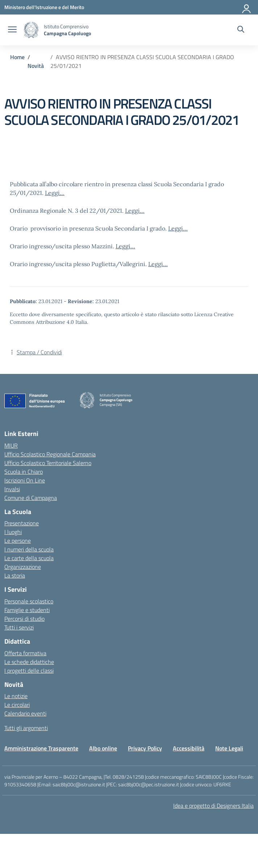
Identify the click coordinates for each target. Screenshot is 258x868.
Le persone (18, 541)
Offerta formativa (25, 653)
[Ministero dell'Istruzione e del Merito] (44, 7)
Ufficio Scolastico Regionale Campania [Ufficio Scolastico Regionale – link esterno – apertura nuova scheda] (50, 454)
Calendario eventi (25, 713)
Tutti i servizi (19, 627)
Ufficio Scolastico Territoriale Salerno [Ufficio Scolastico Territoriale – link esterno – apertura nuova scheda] (48, 463)
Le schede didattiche (29, 662)
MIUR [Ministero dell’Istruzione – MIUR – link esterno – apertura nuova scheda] (11, 445)
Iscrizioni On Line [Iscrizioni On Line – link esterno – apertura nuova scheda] (25, 480)
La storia (15, 575)
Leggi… (55, 193)
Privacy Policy (145, 748)
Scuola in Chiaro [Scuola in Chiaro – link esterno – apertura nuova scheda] (24, 472)
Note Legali (229, 748)
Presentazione (22, 523)
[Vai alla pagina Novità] (36, 66)
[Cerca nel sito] (241, 30)
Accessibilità (189, 748)
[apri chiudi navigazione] (12, 30)
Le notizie (16, 696)
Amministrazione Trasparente (41, 748)
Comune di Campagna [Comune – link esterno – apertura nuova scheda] (31, 498)
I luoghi (13, 532)
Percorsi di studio (24, 619)
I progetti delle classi (29, 671)
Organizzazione (23, 567)
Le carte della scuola (29, 558)
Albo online (103, 748)
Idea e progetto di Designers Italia (213, 806)
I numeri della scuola (29, 549)
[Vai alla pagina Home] (17, 57)
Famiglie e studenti (27, 610)
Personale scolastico (29, 601)
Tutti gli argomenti (26, 728)
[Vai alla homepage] (31, 30)
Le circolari (17, 705)
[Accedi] (247, 7)
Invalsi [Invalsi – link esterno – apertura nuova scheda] (12, 489)
